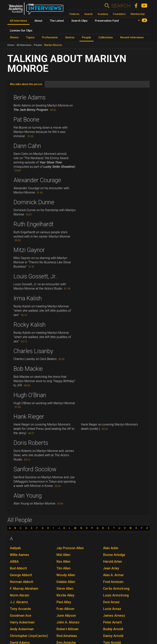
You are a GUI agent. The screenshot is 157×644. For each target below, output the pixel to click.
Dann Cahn (27, 146)
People (38, 45)
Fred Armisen (113, 582)
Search (121, 6)
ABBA (14, 562)
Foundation (119, 14)
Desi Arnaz (111, 602)
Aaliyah (15, 548)
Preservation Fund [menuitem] (107, 21)
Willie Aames (19, 555)
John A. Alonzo (68, 622)
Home (11, 45)
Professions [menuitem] (50, 37)
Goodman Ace (21, 616)
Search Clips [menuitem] (79, 21)
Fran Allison (65, 609)
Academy (103, 14)
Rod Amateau (67, 636)
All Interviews (24, 45)
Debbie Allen (66, 582)
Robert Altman (67, 629)
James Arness (114, 616)
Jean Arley (111, 568)
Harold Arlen (112, 562)
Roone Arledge (114, 555)
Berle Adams (30, 97)
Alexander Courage (37, 180)
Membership (138, 14)
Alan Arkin (111, 548)
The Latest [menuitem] (57, 21)
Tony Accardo (20, 609)
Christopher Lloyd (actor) (29, 636)
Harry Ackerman (22, 622)
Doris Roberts (31, 443)
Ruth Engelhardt (34, 224)
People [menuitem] (86, 37)
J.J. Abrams (19, 602)
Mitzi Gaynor (29, 250)
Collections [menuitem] (106, 37)
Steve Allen (65, 589)
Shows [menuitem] (14, 37)
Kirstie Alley (65, 595)
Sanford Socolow (35, 469)
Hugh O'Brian (30, 395)
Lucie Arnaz (112, 609)
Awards (89, 14)
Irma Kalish (28, 298)
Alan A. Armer (113, 575)
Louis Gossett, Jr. (35, 276)
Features (74, 14)
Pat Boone (26, 120)
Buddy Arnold (113, 629)
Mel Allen (63, 555)
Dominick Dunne (34, 202)
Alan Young (28, 496)
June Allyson (66, 616)
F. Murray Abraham (24, 589)
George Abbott (21, 575)
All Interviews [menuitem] (18, 21)
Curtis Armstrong (116, 589)
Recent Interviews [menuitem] (132, 37)
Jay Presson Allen (70, 548)
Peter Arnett (112, 622)
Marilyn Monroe (53, 45)
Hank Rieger (29, 417)
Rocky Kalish (30, 325)
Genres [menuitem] (70, 37)
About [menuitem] (38, 21)
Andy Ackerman (22, 629)
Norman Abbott (22, 582)
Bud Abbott (18, 568)
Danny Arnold (113, 636)
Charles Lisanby (33, 351)
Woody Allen (66, 575)
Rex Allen (63, 562)
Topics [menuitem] (30, 37)
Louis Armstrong (116, 595)
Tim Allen (63, 568)
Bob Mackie (28, 369)
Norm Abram (20, 595)
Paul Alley (64, 602)
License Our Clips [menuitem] (21, 31)
